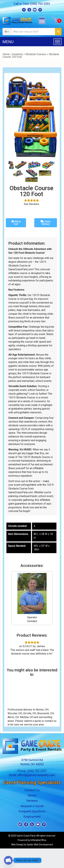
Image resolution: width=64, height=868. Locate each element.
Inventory (17, 54)
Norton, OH (42, 710)
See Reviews (31, 204)
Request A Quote (32, 806)
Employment (32, 817)
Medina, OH (27, 717)
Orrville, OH (30, 713)
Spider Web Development (40, 845)
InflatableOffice (38, 840)
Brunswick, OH (46, 713)
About (32, 795)
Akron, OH (13, 717)
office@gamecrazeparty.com (36, 775)
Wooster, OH (15, 713)
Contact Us (32, 790)
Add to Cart (16, 223)
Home (6, 54)
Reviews (32, 801)
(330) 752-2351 (40, 4)
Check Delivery (46, 223)
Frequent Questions (32, 811)
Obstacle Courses (36, 54)
